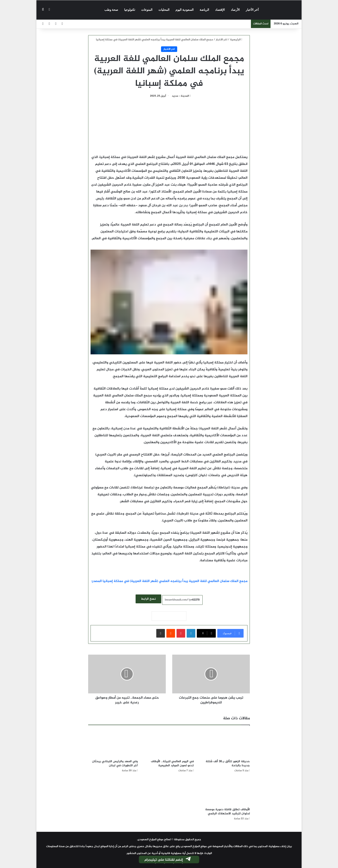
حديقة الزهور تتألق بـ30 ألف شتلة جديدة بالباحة (228, 763)
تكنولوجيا (130, 10)
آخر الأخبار (252, 10)
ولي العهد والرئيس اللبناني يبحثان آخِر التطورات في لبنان (115, 763)
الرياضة (204, 10)
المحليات (164, 10)
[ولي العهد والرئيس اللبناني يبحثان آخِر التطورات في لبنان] (113, 743)
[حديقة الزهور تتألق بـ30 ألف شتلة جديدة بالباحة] (225, 743)
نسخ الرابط (148, 599)
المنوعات (147, 10)
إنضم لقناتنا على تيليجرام (168, 860)
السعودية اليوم (185, 10)
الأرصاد (235, 10)
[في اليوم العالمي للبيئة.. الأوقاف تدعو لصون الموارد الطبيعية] (169, 743)
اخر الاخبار (221, 40)
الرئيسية (236, 40)
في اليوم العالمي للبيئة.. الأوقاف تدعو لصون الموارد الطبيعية (172, 763)
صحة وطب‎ (111, 10)
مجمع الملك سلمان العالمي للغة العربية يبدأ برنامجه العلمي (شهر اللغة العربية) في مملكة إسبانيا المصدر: (169, 581)
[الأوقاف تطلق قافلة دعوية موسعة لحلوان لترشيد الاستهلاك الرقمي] (225, 791)
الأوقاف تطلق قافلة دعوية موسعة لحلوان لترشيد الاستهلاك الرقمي (228, 812)
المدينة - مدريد (180, 96)
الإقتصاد (220, 10)
